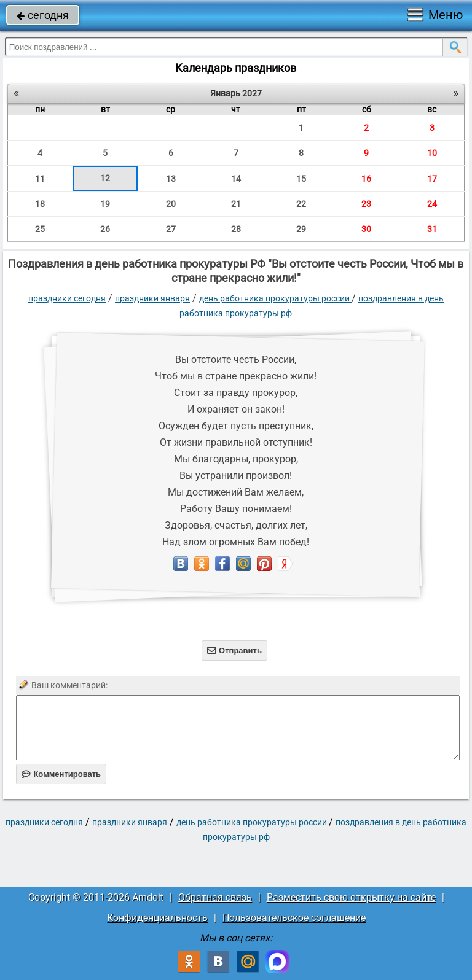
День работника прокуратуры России (275, 298)
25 (40, 229)
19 (105, 204)
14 (236, 179)
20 (171, 204)
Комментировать (61, 774)
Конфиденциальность (157, 918)
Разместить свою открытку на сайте (351, 897)
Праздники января (152, 298)
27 (171, 229)
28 (236, 229)
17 (432, 179)
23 (366, 204)
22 (301, 204)
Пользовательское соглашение (294, 918)
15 (301, 179)
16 (366, 179)
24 (432, 204)
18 (40, 204)
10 (432, 153)
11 (40, 179)
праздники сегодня (67, 298)
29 (301, 229)
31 (432, 229)
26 (105, 229)
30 (366, 229)
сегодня (43, 15)
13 (171, 179)
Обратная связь (215, 897)
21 (236, 204)
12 (105, 178)
